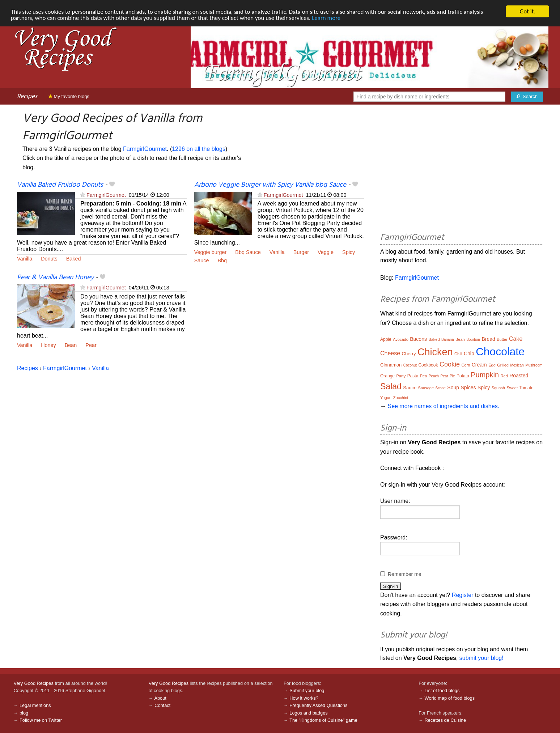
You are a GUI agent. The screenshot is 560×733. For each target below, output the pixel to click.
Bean (71, 345)
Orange (387, 376)
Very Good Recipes (34, 683)
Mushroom (534, 365)
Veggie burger (211, 252)
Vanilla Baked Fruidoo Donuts (60, 185)
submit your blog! (481, 658)
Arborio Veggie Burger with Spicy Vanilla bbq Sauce (270, 185)
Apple (386, 339)
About (160, 698)
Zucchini (401, 398)
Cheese (390, 353)
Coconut (410, 365)
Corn (466, 365)
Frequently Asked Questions (318, 705)
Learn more (326, 18)
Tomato (526, 388)
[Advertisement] (462, 170)
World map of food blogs (450, 698)
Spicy (349, 252)
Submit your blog (307, 690)
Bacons (418, 339)
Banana (447, 340)
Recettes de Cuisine (446, 720)
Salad (391, 386)
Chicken (435, 352)
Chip (469, 353)
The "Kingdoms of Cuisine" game (323, 720)
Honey (48, 345)
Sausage (426, 388)
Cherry (409, 354)
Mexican (517, 365)
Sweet (512, 388)
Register (463, 595)
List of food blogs (442, 690)
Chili (458, 354)
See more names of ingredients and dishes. (443, 406)
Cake (516, 339)
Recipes (27, 96)
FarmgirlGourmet (145, 149)
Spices (468, 387)
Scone (441, 388)
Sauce (202, 260)
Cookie (450, 364)
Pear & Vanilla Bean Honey (55, 277)
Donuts (49, 259)
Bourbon (473, 340)
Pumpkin (485, 375)
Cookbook (428, 365)
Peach (434, 376)
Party (401, 376)
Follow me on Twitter (41, 720)
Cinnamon (391, 365)
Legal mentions (35, 705)
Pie (452, 376)
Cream (479, 365)
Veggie (326, 252)
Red (504, 376)
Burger (301, 252)
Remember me (405, 574)
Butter (502, 339)
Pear (91, 345)
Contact (162, 705)
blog (24, 713)
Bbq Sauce (248, 252)
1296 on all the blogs (199, 149)
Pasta (413, 376)
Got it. (527, 11)
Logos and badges (308, 713)
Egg (492, 365)
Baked (74, 259)
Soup (453, 387)
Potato (463, 376)
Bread (488, 339)
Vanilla (25, 259)
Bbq (222, 260)
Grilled (503, 365)
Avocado (401, 339)
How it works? (304, 698)
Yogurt (386, 398)
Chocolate (500, 351)
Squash (498, 388)
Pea (424, 376)
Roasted (519, 376)
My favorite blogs (69, 96)
